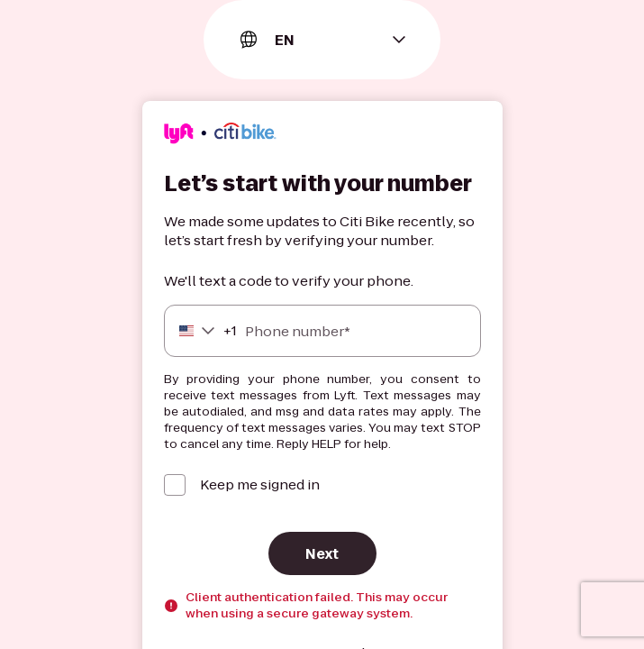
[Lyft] (220, 136)
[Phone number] (322, 331)
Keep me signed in (260, 484)
